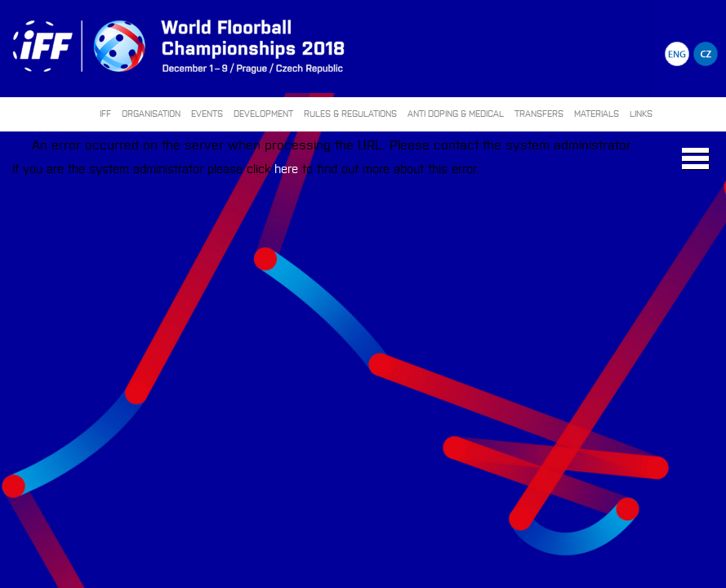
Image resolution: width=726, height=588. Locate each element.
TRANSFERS (539, 113)
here (286, 168)
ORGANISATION (151, 113)
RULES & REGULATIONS (350, 113)
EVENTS (207, 113)
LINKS (641, 113)
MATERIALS (597, 113)
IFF (105, 113)
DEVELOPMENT (263, 113)
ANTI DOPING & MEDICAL (456, 113)
